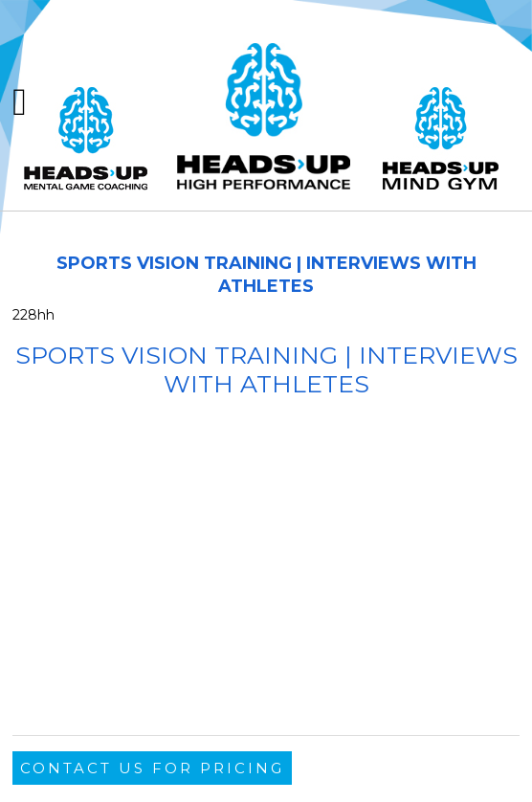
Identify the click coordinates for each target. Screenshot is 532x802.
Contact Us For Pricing (152, 768)
